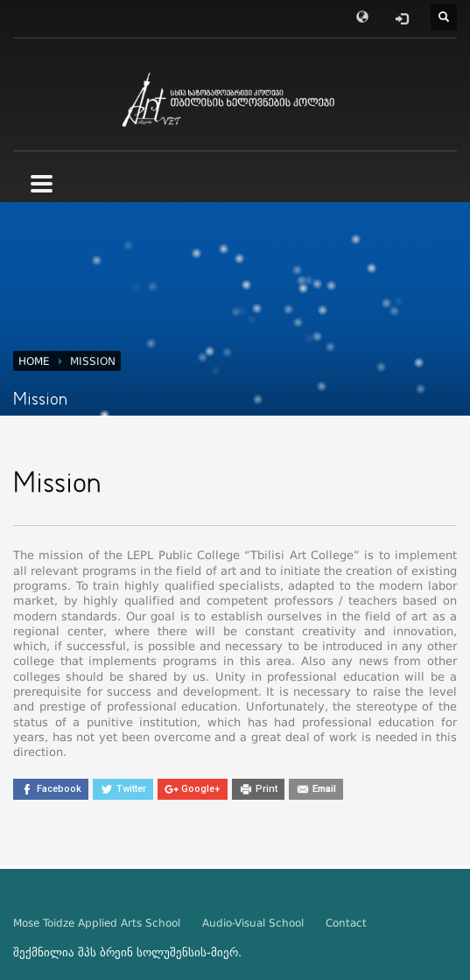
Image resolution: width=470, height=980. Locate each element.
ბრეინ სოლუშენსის (153, 952)
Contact (346, 923)
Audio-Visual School (253, 923)
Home (34, 361)
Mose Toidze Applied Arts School (97, 923)
